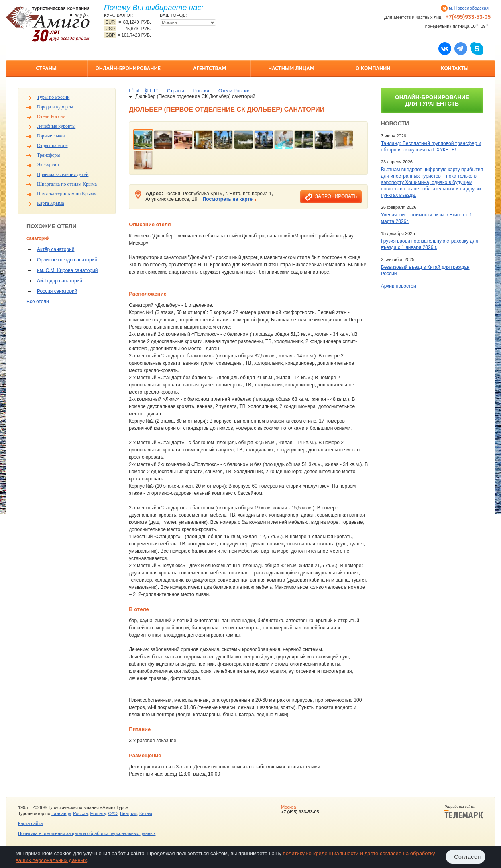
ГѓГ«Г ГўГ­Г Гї (143, 91)
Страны (46, 68)
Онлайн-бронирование (128, 68)
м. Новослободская (469, 8)
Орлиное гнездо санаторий (67, 260)
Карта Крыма (51, 203)
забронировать (336, 196)
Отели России (51, 116)
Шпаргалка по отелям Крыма (67, 184)
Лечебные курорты (56, 126)
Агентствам (210, 68)
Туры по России (53, 97)
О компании (373, 68)
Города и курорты (55, 107)
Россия (201, 91)
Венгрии (128, 813)
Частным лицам (291, 68)
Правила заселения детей (63, 174)
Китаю (146, 813)
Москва (289, 807)
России (80, 813)
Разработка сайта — (464, 812)
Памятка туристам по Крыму (67, 194)
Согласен (467, 857)
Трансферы (48, 155)
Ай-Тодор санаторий (60, 281)
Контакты (455, 68)
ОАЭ (113, 813)
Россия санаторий (57, 291)
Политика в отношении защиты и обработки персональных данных (87, 833)
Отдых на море (52, 145)
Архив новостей (399, 286)
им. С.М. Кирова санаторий (67, 270)
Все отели (38, 302)
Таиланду (61, 813)
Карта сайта (30, 823)
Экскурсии (48, 165)
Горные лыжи (51, 136)
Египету (98, 813)
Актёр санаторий (56, 249)
